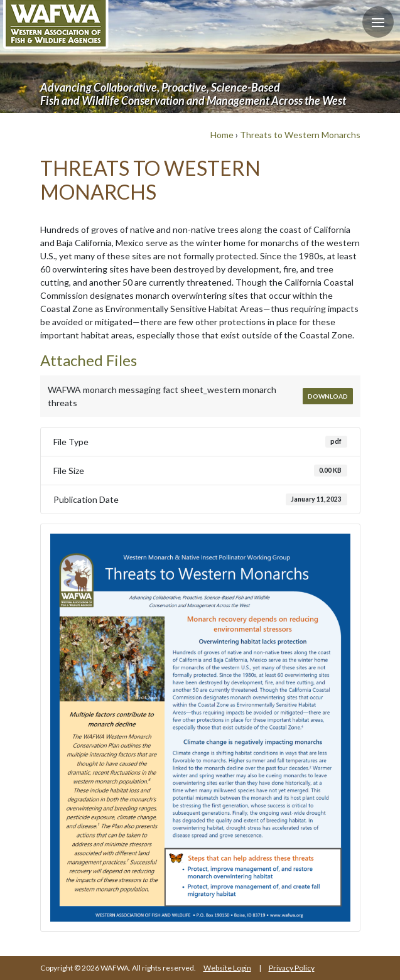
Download (328, 396)
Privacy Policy (292, 968)
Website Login (227, 968)
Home (222, 135)
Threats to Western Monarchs (300, 135)
